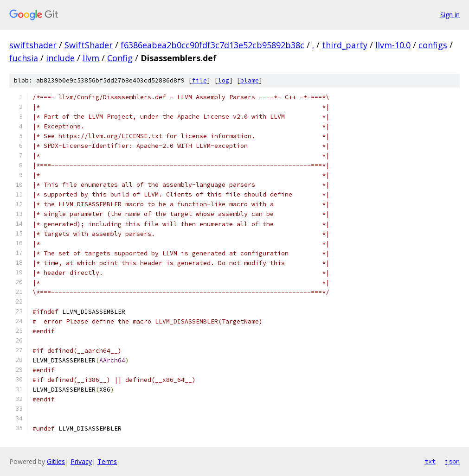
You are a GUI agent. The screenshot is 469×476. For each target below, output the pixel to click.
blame (250, 80)
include (60, 58)
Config (120, 58)
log (224, 80)
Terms (107, 461)
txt (430, 461)
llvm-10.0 (393, 45)
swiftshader (33, 45)
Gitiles (56, 461)
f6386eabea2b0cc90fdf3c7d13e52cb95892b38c (212, 45)
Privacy (81, 461)
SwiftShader (89, 45)
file (199, 80)
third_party (345, 45)
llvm (91, 58)
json (452, 461)
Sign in (450, 15)
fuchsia (24, 58)
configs (433, 45)
